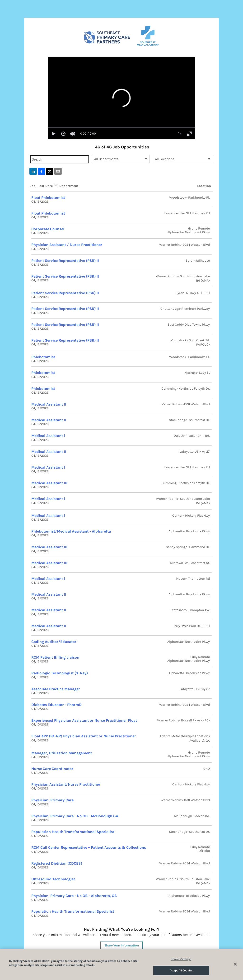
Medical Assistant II (49, 404)
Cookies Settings (181, 959)
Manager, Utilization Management (62, 753)
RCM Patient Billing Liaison (55, 657)
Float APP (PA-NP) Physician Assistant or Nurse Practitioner (84, 736)
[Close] (235, 964)
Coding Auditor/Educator (54, 642)
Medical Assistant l (48, 436)
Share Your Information (121, 945)
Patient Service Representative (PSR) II (65, 261)
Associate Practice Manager (56, 689)
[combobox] (120, 159)
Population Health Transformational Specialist (73, 832)
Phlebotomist (43, 357)
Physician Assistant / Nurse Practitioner (67, 245)
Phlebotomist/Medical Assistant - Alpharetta (71, 531)
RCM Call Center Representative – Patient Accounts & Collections (89, 847)
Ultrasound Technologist (53, 879)
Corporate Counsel (48, 229)
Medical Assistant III (49, 483)
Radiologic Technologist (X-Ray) (60, 673)
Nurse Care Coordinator (52, 769)
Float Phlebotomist (48, 198)
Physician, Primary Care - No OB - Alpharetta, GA (74, 896)
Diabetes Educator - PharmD (56, 705)
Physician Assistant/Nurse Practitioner (66, 784)
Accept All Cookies (181, 970)
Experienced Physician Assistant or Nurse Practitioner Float (84, 720)
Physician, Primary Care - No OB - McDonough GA (75, 816)
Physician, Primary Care (52, 800)
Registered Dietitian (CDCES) (57, 863)
